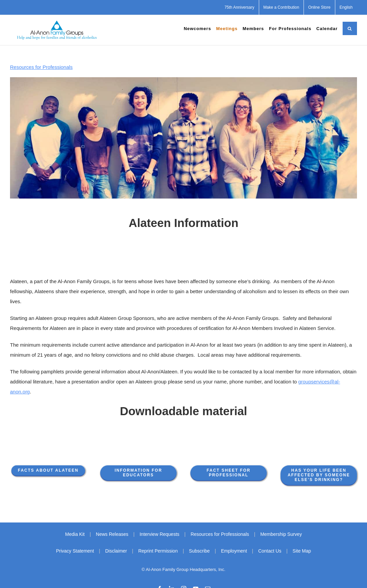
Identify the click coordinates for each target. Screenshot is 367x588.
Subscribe (199, 551)
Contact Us (270, 551)
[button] (350, 28)
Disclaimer (116, 551)
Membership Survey (281, 534)
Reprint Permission (158, 551)
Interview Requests (159, 534)
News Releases (112, 534)
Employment (234, 551)
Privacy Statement (75, 551)
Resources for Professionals (41, 67)
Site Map (302, 551)
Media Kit (75, 534)
